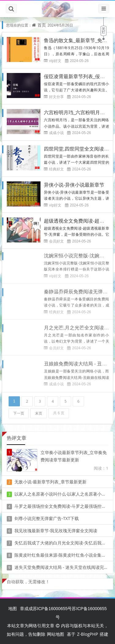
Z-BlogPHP (87, 634)
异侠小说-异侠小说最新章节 (74, 184)
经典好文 (56, 169)
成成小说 (56, 133)
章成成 (26, 608)
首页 (42, 25)
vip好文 (55, 61)
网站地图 (56, 634)
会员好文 (56, 241)
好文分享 (56, 97)
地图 (13, 608)
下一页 (19, 411)
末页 (39, 411)
